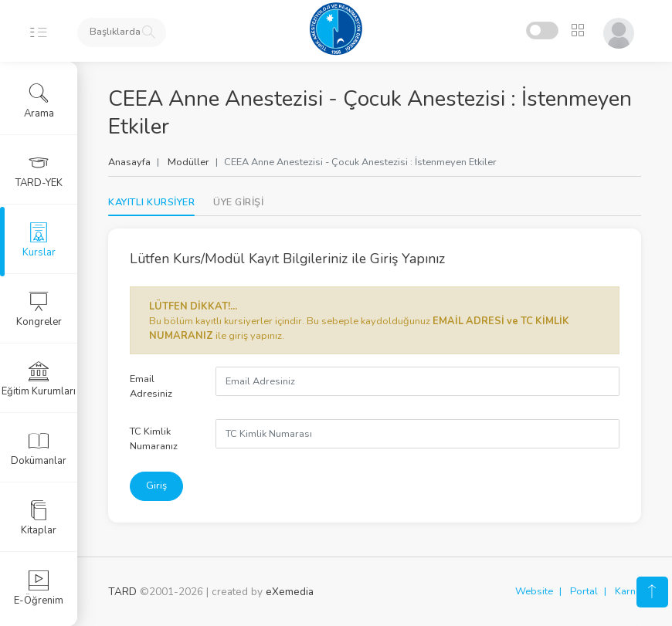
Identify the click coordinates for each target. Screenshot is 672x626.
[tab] (238, 203)
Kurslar (39, 240)
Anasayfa (129, 162)
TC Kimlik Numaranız (154, 439)
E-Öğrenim (39, 588)
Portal (584, 591)
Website (534, 591)
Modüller (188, 162)
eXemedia (290, 592)
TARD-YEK (39, 171)
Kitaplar (39, 518)
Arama (39, 101)
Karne (628, 591)
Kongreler (39, 310)
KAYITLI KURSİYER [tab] (151, 202)
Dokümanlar (39, 448)
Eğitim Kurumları (39, 379)
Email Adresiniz (151, 386)
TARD (122, 592)
